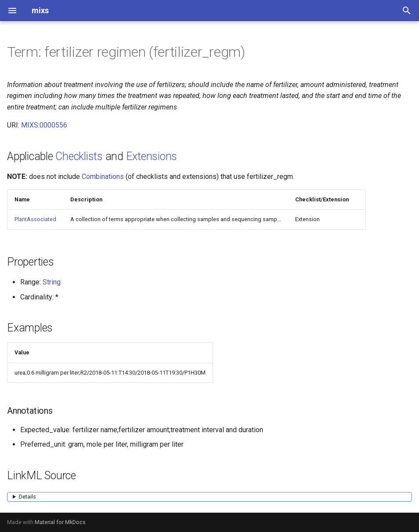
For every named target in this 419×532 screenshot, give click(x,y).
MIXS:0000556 (44, 125)
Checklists (79, 156)
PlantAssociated (35, 219)
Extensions (152, 156)
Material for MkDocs (60, 522)
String (52, 282)
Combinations (103, 177)
